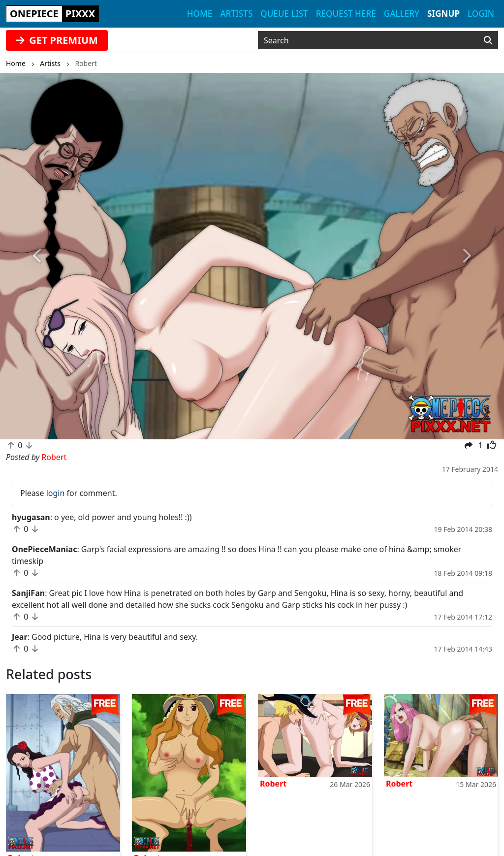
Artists (236, 14)
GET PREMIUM (57, 40)
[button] (38, 256)
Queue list (284, 14)
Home (200, 14)
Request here (346, 14)
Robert (273, 784)
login (56, 493)
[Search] (488, 40)
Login (481, 14)
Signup (443, 14)
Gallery (402, 14)
